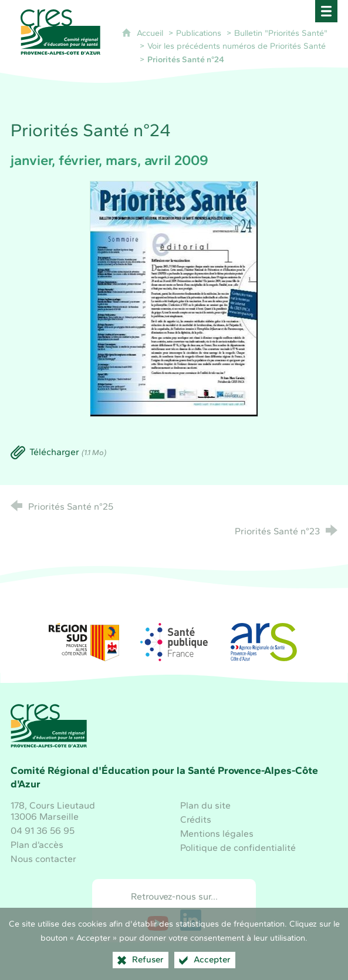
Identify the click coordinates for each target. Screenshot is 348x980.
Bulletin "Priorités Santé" (281, 33)
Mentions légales (217, 833)
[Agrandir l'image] (174, 298)
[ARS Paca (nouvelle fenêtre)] (264, 642)
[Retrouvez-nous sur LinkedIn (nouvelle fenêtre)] (191, 920)
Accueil (151, 33)
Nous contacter (43, 859)
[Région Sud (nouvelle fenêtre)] (84, 642)
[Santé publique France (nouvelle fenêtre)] (174, 642)
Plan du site (205, 805)
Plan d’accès (37, 845)
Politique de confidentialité (238, 848)
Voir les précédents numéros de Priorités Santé (236, 46)
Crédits (196, 819)
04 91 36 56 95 (43, 831)
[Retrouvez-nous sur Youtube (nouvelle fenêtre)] (158, 920)
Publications (199, 33)
